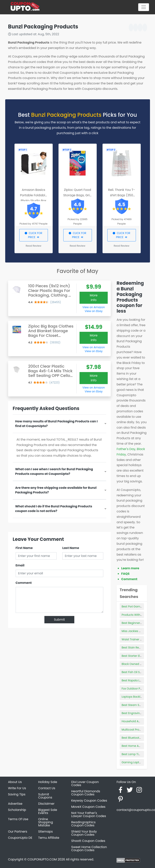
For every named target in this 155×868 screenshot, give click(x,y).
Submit (59, 620)
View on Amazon (94, 307)
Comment (24, 583)
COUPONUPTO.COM (42, 859)
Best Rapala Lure (133, 680)
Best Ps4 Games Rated (137, 606)
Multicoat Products (134, 730)
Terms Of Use (18, 819)
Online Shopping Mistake (46, 822)
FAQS (125, 574)
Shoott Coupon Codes (88, 841)
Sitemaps (46, 832)
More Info (94, 298)
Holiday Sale (48, 782)
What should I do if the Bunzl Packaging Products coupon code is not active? (54, 509)
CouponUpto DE (20, 838)
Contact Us (47, 788)
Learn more (130, 568)
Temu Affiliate (49, 838)
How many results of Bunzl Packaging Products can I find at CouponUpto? (56, 424)
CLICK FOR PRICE (33, 235)
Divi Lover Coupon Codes (85, 784)
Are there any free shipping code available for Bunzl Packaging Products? (56, 490)
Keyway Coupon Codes (89, 801)
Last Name (71, 548)
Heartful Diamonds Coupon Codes (86, 793)
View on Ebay (94, 311)
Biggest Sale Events (48, 811)
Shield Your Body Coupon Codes (84, 833)
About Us (15, 782)
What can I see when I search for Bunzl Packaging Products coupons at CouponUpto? (54, 471)
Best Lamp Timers (133, 754)
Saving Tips (17, 794)
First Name (24, 548)
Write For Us (17, 788)
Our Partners (18, 832)
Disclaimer (46, 804)
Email (20, 565)
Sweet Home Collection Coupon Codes (89, 849)
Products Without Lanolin (138, 615)
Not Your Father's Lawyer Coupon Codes (89, 814)
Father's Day (126, 449)
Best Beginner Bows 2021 (138, 623)
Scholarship (17, 810)
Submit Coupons (45, 796)
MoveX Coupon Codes (88, 807)
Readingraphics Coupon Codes (83, 824)
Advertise (15, 804)
